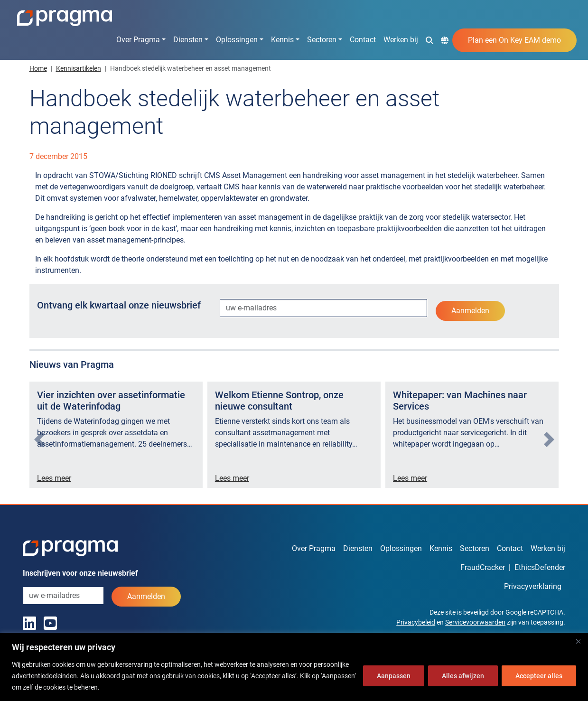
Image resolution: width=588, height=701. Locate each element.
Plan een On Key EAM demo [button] (514, 40)
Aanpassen (394, 676)
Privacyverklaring (533, 586)
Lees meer (54, 478)
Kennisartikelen (79, 68)
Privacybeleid (416, 622)
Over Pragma (138, 40)
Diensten (188, 40)
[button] (429, 40)
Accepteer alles (539, 676)
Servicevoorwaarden (475, 622)
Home (38, 68)
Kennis (282, 40)
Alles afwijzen (463, 676)
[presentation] (39, 439)
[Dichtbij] (578, 641)
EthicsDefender (540, 567)
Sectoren (322, 40)
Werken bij (401, 40)
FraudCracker (483, 567)
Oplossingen (237, 40)
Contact (363, 40)
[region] (294, 667)
